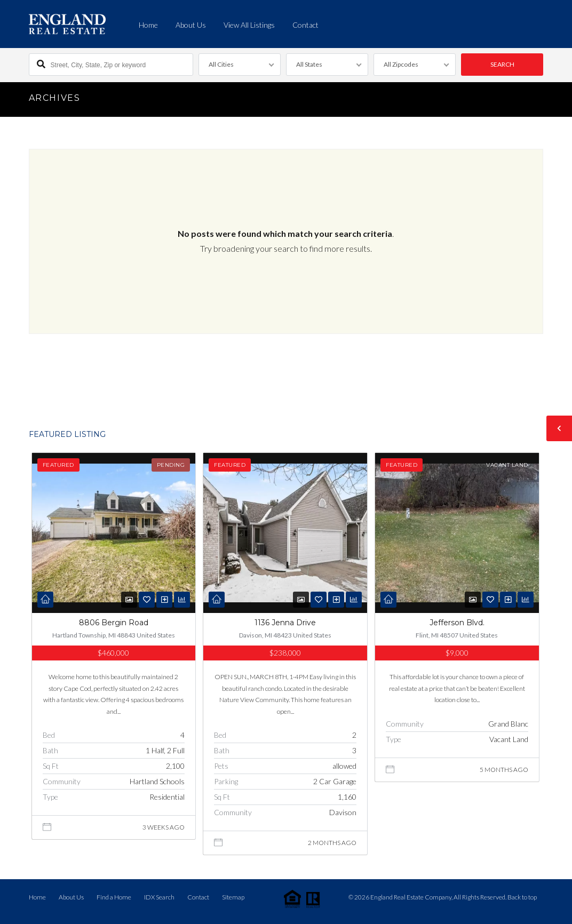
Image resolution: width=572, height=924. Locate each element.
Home (148, 25)
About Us (191, 25)
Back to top (522, 897)
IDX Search (159, 897)
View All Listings (249, 25)
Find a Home (114, 897)
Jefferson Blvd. (457, 623)
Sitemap (233, 897)
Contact (305, 25)
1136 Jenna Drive (285, 623)
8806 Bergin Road (114, 623)
